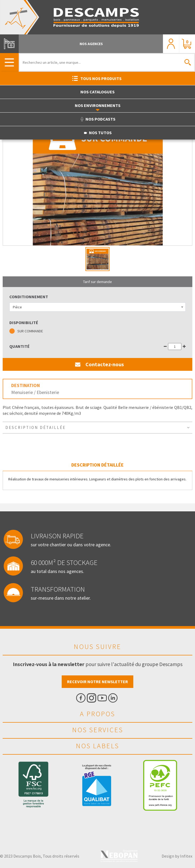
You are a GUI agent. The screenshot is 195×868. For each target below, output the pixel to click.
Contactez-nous (97, 364)
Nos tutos (97, 133)
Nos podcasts (98, 119)
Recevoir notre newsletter (97, 682)
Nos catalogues (97, 92)
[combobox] (97, 307)
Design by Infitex (177, 856)
